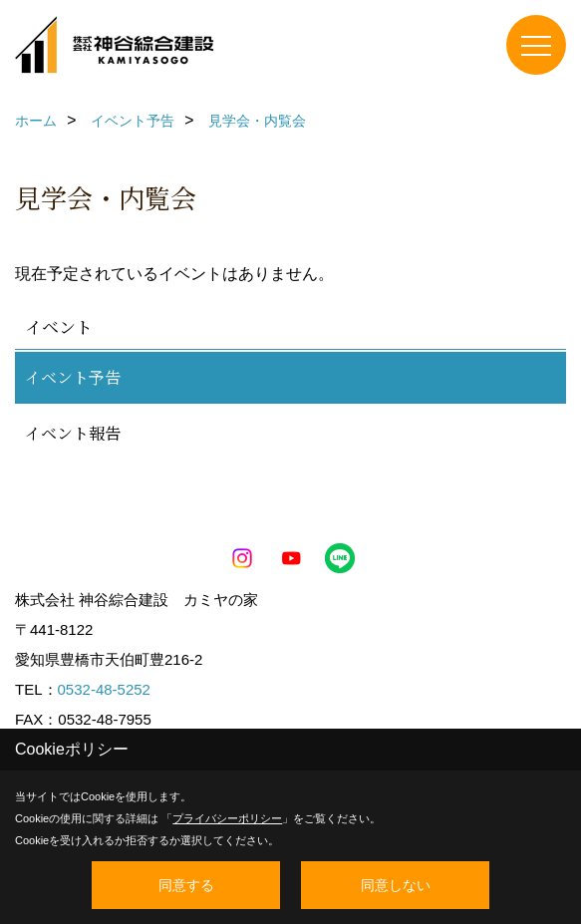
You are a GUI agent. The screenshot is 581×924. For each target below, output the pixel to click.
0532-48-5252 (104, 689)
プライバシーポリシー (227, 818)
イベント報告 (73, 433)
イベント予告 (73, 377)
